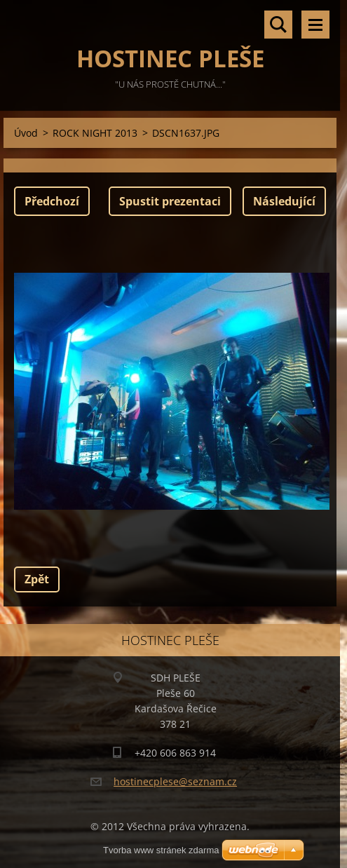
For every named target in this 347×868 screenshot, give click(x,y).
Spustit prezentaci (170, 201)
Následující (284, 201)
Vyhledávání (278, 25)
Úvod (26, 133)
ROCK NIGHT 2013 (95, 133)
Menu (315, 25)
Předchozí (52, 201)
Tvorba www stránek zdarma (161, 850)
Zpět (37, 579)
